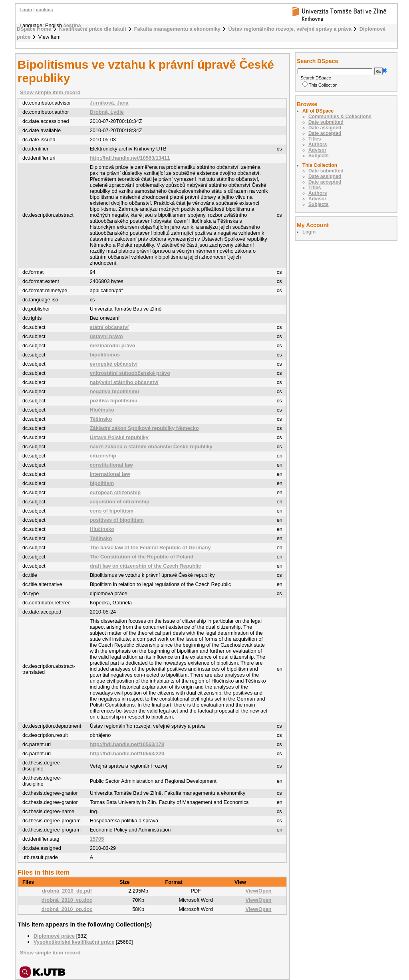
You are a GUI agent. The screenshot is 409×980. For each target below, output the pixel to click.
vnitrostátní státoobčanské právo (130, 373)
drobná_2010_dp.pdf (67, 891)
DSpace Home (34, 29)
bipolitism (102, 483)
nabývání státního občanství (124, 382)
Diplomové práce (54, 936)
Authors (318, 145)
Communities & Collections (340, 117)
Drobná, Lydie (107, 112)
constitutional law (111, 465)
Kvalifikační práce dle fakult (93, 29)
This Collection (320, 85)
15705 (97, 839)
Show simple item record (50, 92)
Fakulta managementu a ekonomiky (177, 29)
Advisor (317, 150)
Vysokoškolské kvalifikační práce (74, 942)
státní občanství (109, 327)
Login (26, 10)
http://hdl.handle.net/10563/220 (127, 753)
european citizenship (115, 492)
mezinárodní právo (113, 345)
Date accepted (325, 133)
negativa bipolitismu (115, 391)
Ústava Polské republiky (119, 437)
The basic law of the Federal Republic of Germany (150, 547)
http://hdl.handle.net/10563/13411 (130, 158)
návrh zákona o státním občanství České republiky (151, 446)
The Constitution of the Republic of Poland (142, 557)
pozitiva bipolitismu (114, 401)
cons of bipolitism (112, 511)
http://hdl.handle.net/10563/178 (127, 744)
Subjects (319, 156)
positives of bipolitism (117, 520)
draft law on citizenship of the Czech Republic (146, 566)
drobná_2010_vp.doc (67, 900)
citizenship (103, 456)
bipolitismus (105, 355)
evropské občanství (114, 364)
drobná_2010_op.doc (67, 909)
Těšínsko (101, 419)
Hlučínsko (102, 410)
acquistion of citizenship (120, 502)
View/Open (258, 891)
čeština (72, 25)
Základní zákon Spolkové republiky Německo (144, 428)
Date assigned (325, 128)
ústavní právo (106, 336)
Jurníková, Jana (109, 103)
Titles (315, 139)
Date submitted (326, 122)
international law (110, 474)
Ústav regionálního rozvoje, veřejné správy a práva (290, 29)
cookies (45, 10)
